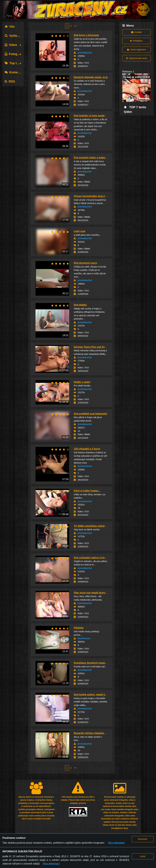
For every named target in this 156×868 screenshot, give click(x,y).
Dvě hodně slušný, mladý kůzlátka (94, 695)
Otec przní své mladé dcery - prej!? (94, 593)
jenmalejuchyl (85, 53)
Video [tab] (11, 45)
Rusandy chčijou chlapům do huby (94, 733)
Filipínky (79, 628)
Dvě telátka (80, 305)
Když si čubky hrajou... (87, 491)
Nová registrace (136, 50)
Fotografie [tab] (14, 54)
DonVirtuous (84, 638)
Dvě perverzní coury (85, 263)
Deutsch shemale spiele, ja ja (91, 77)
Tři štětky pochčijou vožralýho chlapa (95, 526)
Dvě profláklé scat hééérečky (90, 414)
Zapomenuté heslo (136, 58)
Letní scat (79, 231)
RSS (10, 81)
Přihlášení (136, 41)
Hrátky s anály (82, 382)
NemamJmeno (85, 466)
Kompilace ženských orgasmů (91, 663)
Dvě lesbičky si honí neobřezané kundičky (98, 116)
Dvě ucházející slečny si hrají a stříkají (96, 558)
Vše (10, 27)
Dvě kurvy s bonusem (86, 35)
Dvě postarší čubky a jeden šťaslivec (95, 158)
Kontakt (136, 32)
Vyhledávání (16, 36)
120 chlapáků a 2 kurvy (87, 449)
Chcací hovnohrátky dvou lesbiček (94, 196)
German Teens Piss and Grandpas (93, 347)
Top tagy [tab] (13, 63)
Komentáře (15, 72)
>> (75, 26)
